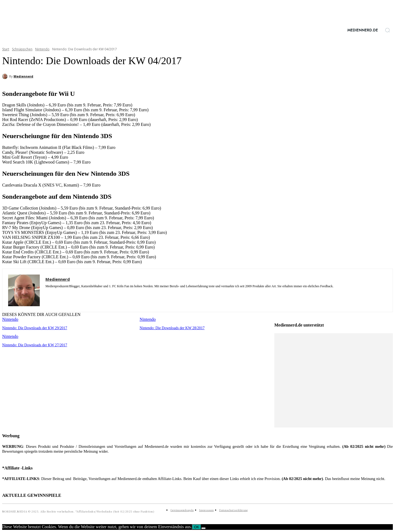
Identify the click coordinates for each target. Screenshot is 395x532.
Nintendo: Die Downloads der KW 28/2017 (170, 328)
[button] (387, 30)
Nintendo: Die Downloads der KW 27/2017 (33, 345)
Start (6, 49)
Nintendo (42, 49)
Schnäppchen (22, 49)
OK (197, 527)
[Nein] (203, 528)
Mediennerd (23, 76)
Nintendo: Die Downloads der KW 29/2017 (33, 328)
